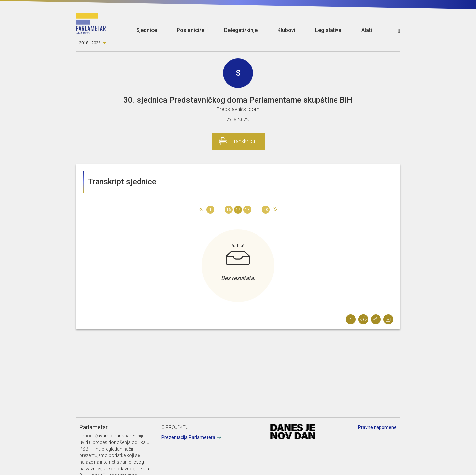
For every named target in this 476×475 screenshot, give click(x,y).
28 (266, 210)
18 (247, 210)
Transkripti (243, 141)
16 (229, 210)
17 (238, 210)
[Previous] (201, 210)
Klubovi (286, 30)
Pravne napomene (377, 427)
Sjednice (147, 30)
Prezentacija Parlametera (188, 437)
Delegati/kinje (241, 30)
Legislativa (328, 30)
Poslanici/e (191, 30)
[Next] (275, 210)
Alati (367, 30)
